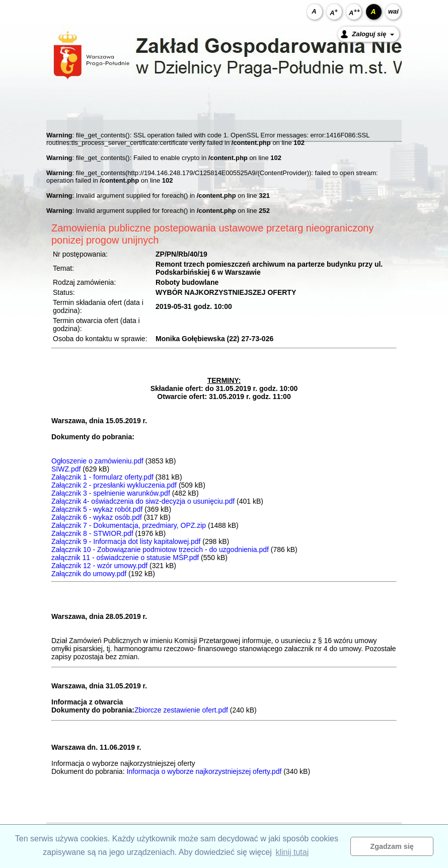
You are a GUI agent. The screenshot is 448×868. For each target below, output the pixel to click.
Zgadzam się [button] (392, 846)
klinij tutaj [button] (292, 852)
